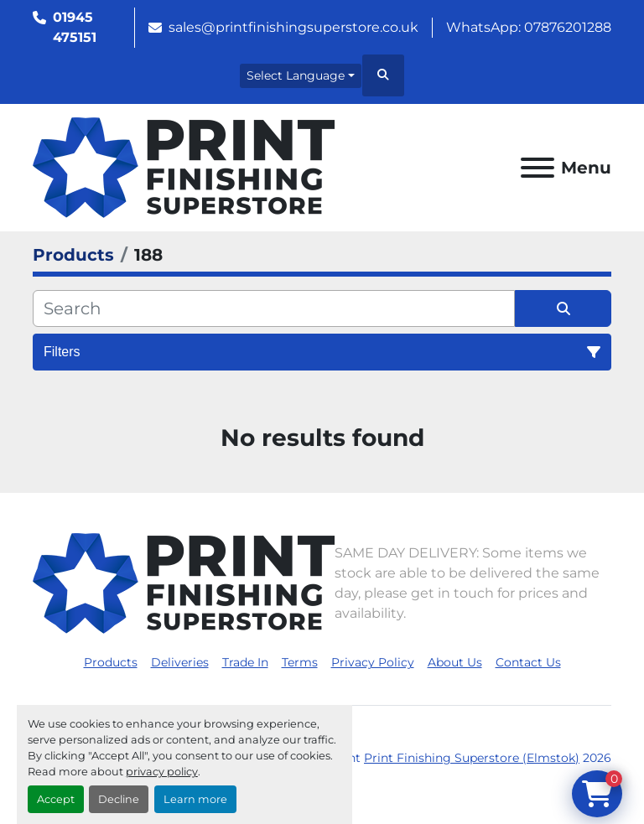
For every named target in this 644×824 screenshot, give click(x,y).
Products (111, 662)
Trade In (245, 662)
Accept (56, 799)
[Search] (274, 308)
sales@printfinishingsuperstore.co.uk (293, 27)
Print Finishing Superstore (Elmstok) (472, 758)
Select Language (296, 75)
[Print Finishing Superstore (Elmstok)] (184, 582)
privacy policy (162, 772)
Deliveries (180, 662)
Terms (300, 662)
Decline (119, 799)
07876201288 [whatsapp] (568, 27)
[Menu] (538, 168)
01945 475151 (75, 27)
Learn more (195, 799)
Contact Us (528, 662)
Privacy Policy (373, 662)
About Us (455, 662)
